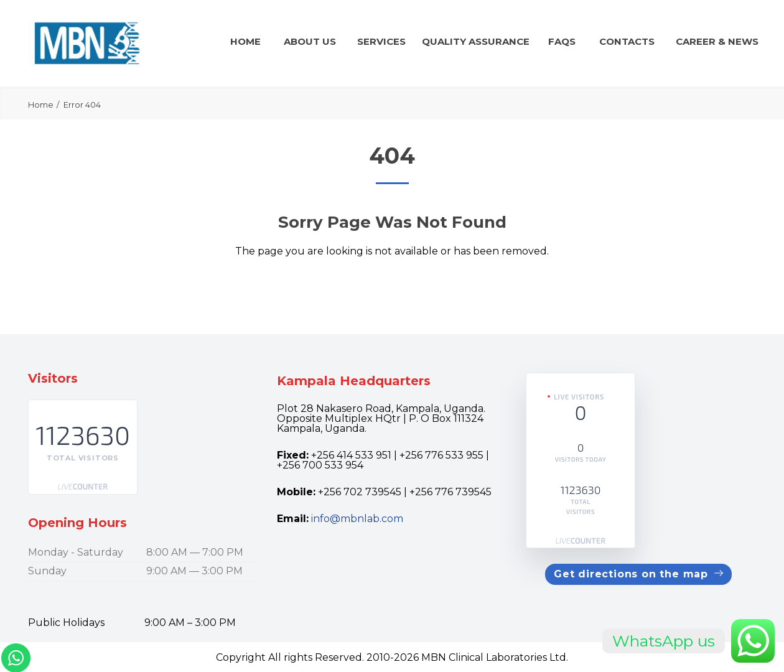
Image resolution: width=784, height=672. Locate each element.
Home (245, 41)
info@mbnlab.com (357, 519)
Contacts (627, 41)
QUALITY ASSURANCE (476, 41)
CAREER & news (717, 41)
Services (381, 41)
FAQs (562, 41)
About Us (310, 41)
